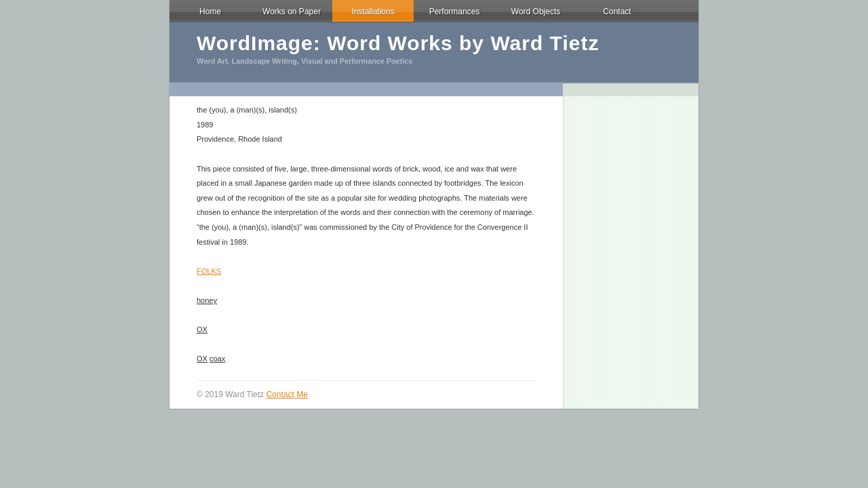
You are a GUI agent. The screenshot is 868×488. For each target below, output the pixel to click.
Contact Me (287, 394)
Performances (455, 12)
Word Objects (536, 12)
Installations (373, 12)
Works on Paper (292, 12)
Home (210, 12)
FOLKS (209, 271)
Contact (617, 12)
